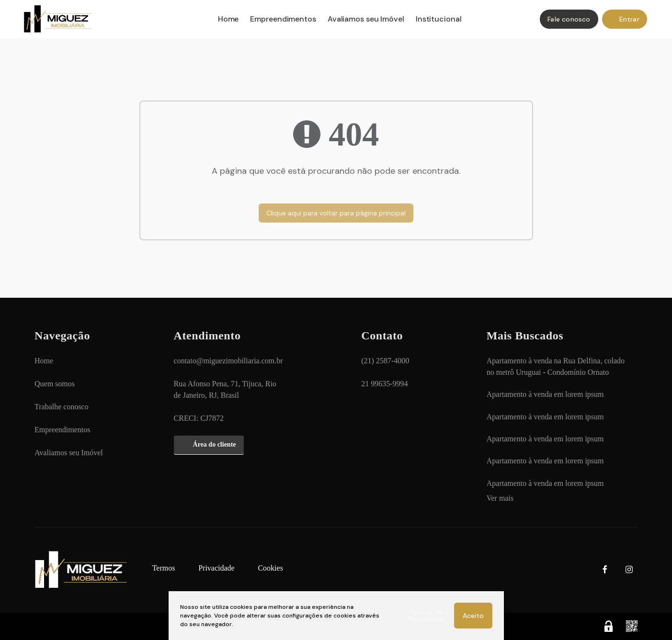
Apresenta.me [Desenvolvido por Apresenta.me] (74, 626)
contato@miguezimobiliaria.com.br (228, 361)
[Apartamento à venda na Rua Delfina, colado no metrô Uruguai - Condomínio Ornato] (557, 367)
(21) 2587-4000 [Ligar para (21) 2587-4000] (385, 361)
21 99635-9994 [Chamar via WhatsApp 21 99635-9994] (384, 384)
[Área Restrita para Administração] (609, 626)
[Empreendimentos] (62, 430)
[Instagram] (629, 570)
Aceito (473, 616)
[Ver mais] (500, 498)
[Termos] (164, 568)
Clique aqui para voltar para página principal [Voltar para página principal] (336, 213)
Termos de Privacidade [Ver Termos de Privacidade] (427, 616)
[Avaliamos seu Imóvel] (69, 453)
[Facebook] (605, 570)
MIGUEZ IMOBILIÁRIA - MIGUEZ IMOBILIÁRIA (63, 20)
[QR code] (632, 626)
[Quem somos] (55, 384)
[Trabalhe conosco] (62, 407)
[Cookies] (270, 568)
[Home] (205, 20)
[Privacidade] (216, 568)
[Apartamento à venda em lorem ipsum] (545, 394)
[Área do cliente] (209, 445)
